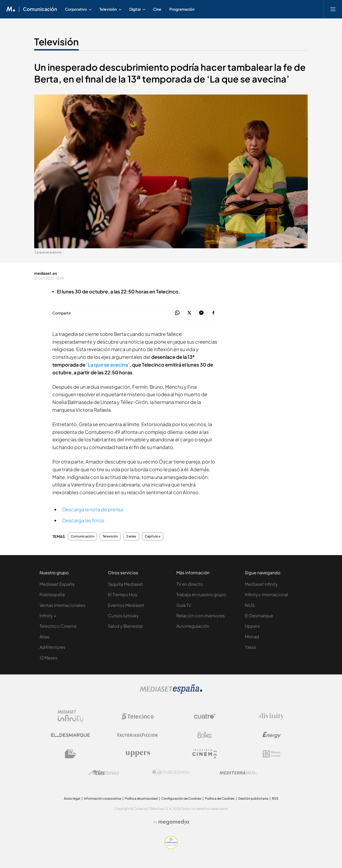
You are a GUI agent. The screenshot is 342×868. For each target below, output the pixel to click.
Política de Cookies (220, 798)
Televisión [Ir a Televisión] (57, 42)
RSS (275, 798)
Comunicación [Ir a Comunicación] (40, 9)
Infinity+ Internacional (266, 594)
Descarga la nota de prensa (93, 509)
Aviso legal (72, 798)
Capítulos (153, 536)
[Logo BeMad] (71, 754)
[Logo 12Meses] (272, 754)
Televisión (110, 536)
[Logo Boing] (205, 735)
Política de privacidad (141, 798)
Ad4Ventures (53, 647)
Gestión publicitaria (253, 798)
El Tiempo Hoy (123, 594)
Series (131, 536)
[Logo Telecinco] (138, 716)
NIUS (250, 605)
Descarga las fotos (83, 520)
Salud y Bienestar (125, 626)
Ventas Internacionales (62, 605)
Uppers (252, 626)
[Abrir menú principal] (333, 9)
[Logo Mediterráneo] (238, 772)
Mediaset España (57, 584)
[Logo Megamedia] (174, 822)
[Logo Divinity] (272, 716)
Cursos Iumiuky (123, 616)
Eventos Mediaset (126, 605)
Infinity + (48, 616)
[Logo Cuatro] (205, 716)
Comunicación (82, 536)
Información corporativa (102, 798)
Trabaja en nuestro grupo (201, 594)
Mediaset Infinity (261, 584)
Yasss (250, 647)
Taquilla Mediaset (125, 584)
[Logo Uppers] (138, 754)
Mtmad (252, 637)
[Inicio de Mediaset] (11, 9)
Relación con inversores (201, 616)
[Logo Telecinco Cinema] (205, 754)
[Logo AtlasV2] (104, 773)
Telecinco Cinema (58, 626)
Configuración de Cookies (181, 798)
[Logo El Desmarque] (70, 735)
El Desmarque (259, 616)
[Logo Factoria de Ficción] (138, 735)
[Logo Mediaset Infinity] (71, 716)
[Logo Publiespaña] (171, 772)
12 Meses (48, 658)
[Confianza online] (171, 848)
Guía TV (184, 605)
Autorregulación (193, 626)
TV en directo (190, 584)
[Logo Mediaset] (171, 692)
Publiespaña (52, 594)
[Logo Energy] (272, 735)
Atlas (44, 637)
